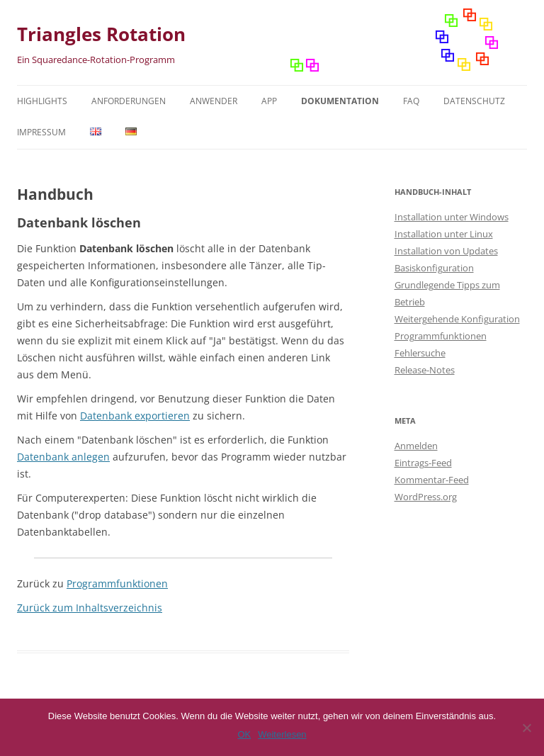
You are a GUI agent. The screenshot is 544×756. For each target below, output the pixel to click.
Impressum (41, 132)
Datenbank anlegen (63, 457)
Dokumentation (340, 101)
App (269, 101)
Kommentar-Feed (432, 480)
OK (244, 734)
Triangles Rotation (101, 34)
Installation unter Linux (444, 234)
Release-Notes (425, 370)
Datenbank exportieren (135, 416)
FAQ (411, 101)
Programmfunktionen (117, 583)
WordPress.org (426, 497)
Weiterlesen (282, 734)
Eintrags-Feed (423, 463)
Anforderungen (129, 101)
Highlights (42, 101)
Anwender (214, 101)
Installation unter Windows (452, 217)
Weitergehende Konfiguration (457, 319)
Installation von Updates (446, 251)
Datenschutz (474, 101)
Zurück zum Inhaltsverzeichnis (90, 608)
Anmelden (416, 446)
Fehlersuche (420, 353)
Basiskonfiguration (434, 268)
